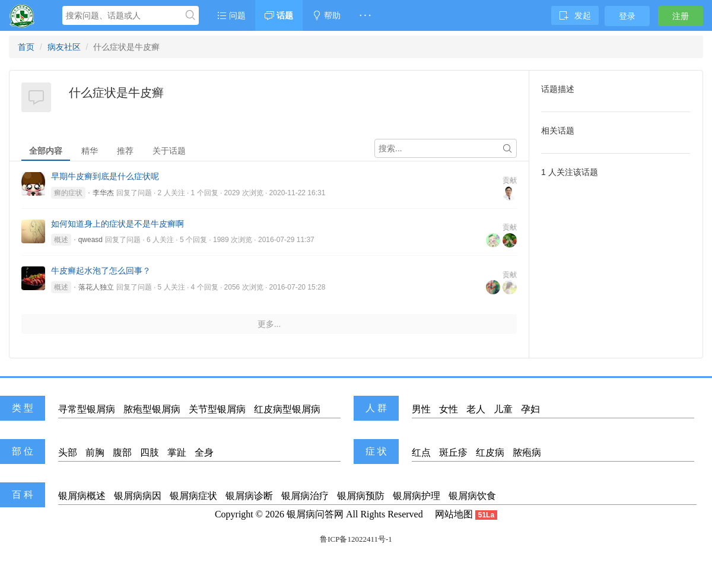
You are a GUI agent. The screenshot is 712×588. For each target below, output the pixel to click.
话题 (279, 15)
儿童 (503, 409)
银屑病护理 (417, 496)
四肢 (150, 452)
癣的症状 (68, 193)
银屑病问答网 (315, 514)
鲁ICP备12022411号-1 (356, 539)
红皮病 (490, 452)
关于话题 (169, 151)
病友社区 (64, 47)
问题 (231, 15)
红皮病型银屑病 (287, 409)
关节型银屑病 (217, 409)
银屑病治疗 (305, 496)
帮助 (326, 15)
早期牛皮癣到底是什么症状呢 (105, 176)
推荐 (125, 151)
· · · (365, 15)
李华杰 (103, 193)
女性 (449, 409)
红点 (421, 452)
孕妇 (530, 409)
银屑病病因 (138, 496)
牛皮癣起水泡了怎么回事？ (101, 271)
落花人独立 (96, 287)
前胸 (95, 452)
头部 (68, 452)
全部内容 (46, 151)
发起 (575, 15)
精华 (90, 151)
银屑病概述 (82, 496)
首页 (26, 47)
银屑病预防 (361, 496)
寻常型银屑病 (87, 409)
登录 (627, 16)
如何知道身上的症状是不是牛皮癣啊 (117, 224)
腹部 (122, 452)
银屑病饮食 (472, 496)
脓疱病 (527, 452)
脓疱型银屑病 (152, 409)
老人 (476, 409)
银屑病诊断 (249, 496)
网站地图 (454, 514)
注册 (681, 16)
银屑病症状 (193, 496)
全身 (204, 452)
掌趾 (177, 452)
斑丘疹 (453, 452)
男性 (421, 409)
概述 (61, 240)
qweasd (90, 240)
